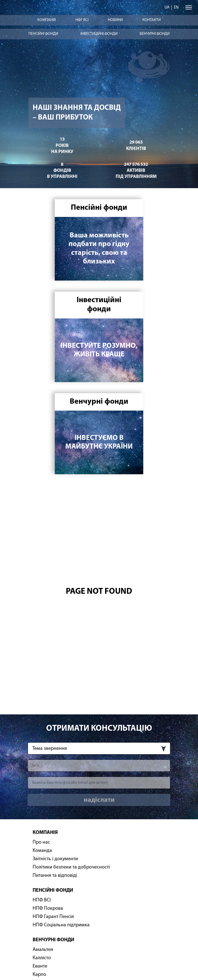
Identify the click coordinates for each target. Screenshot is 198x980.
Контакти (152, 20)
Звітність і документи (55, 859)
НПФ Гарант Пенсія (53, 917)
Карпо (39, 975)
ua (167, 8)
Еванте (40, 966)
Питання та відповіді (55, 876)
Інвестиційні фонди (99, 34)
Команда (42, 851)
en (176, 8)
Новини (115, 20)
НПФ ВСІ (42, 900)
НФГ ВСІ (82, 20)
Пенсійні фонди (43, 34)
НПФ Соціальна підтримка (61, 925)
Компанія (47, 20)
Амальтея (43, 950)
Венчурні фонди (155, 34)
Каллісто (42, 958)
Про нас (41, 842)
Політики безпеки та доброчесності (71, 867)
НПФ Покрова (48, 908)
